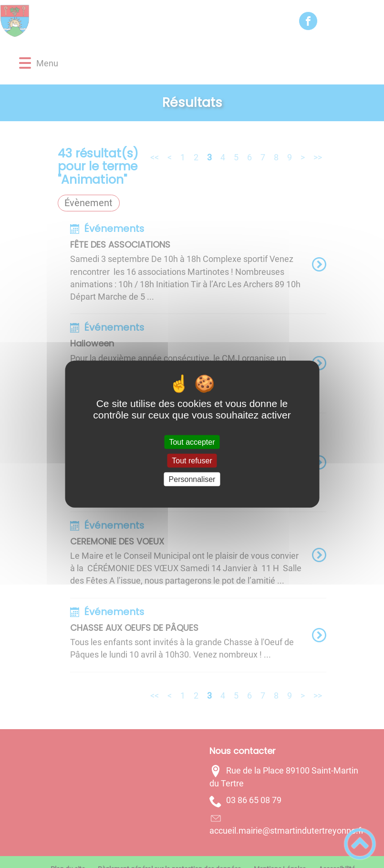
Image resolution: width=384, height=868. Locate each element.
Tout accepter (192, 442)
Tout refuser (192, 460)
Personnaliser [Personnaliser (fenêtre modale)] (192, 479)
